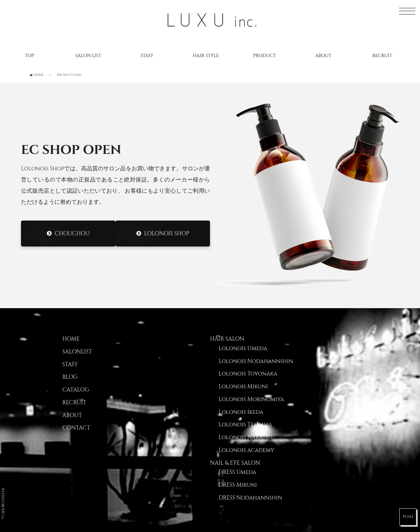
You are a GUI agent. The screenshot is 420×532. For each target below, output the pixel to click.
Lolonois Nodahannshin (256, 361)
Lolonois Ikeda (241, 412)
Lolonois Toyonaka (248, 374)
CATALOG (76, 390)
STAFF (147, 56)
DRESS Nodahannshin (250, 498)
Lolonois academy (246, 450)
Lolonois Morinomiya (251, 399)
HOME (71, 339)
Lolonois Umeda (243, 349)
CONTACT (76, 428)
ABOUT (323, 56)
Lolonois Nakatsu (245, 437)
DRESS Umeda (237, 472)
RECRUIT (382, 56)
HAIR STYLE (206, 56)
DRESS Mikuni (238, 485)
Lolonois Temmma (245, 425)
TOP (30, 56)
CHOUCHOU (72, 234)
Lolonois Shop (167, 234)
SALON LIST (88, 56)
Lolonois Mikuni (243, 387)
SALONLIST (77, 352)
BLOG (70, 377)
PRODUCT (265, 56)
